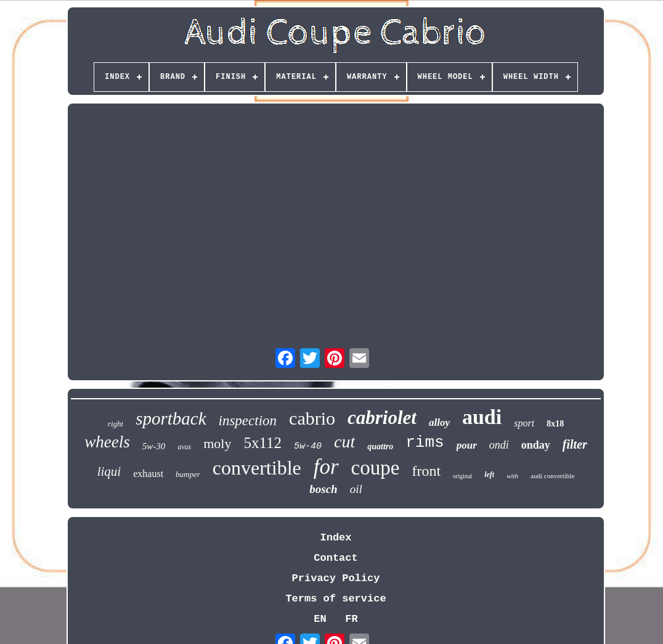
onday (536, 445)
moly (217, 443)
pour (467, 445)
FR (351, 619)
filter (575, 444)
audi (482, 417)
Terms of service (336, 599)
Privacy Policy (336, 578)
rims (425, 442)
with (512, 476)
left (489, 475)
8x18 (555, 424)
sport (524, 423)
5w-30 (154, 446)
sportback (171, 418)
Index (336, 538)
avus (184, 447)
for (326, 467)
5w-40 (308, 446)
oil (356, 489)
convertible (257, 468)
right (116, 424)
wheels (107, 442)
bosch (323, 489)
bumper (188, 474)
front (426, 471)
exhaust (148, 474)
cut (344, 442)
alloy (439, 422)
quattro (380, 446)
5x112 (262, 443)
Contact (336, 558)
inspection (248, 421)
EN (320, 619)
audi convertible (552, 476)
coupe (376, 468)
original (462, 476)
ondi (499, 445)
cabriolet (382, 418)
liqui (109, 471)
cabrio (312, 418)
